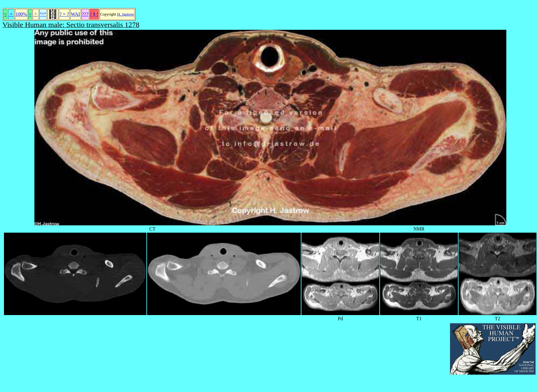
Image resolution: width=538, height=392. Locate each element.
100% (21, 14)
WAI (75, 14)
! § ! (94, 14)
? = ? (64, 14)
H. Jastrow (126, 14)
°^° (43, 14)
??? (85, 14)
